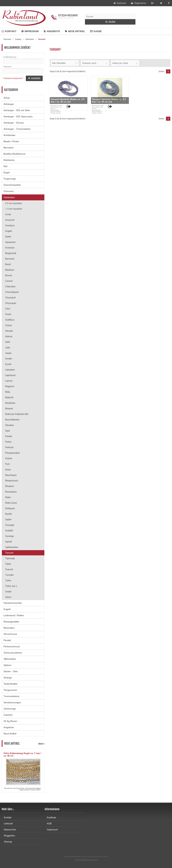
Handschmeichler (13, 603)
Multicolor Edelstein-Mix (17, 414)
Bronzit (9, 275)
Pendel (7, 640)
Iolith (8, 342)
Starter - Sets (11, 671)
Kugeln (7, 609)
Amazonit (10, 220)
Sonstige (9, 536)
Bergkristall (11, 253)
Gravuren (9, 191)
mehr (41, 744)
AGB (48, 824)
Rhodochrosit (12, 481)
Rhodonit (9, 486)
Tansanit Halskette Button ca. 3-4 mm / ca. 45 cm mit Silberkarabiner (67, 102)
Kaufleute (50, 817)
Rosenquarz (11, 492)
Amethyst (10, 225)
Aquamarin (10, 242)
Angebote (52, 31)
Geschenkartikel (12, 185)
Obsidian (9, 425)
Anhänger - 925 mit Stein (17, 110)
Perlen (8, 442)
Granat (8, 325)
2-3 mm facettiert (14, 203)
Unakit (8, 592)
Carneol (9, 281)
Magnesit (10, 386)
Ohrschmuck (10, 634)
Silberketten (10, 659)
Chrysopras (11, 303)
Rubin (8, 497)
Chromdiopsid (12, 292)
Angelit (9, 231)
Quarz (8, 470)
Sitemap (7, 842)
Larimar (9, 381)
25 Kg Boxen (10, 721)
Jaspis (8, 353)
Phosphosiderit (12, 453)
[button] (65, 63)
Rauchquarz (11, 475)
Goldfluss (10, 320)
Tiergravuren (10, 690)
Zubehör (8, 715)
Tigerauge (10, 558)
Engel (7, 172)
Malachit (9, 397)
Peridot (9, 436)
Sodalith (9, 531)
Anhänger (9, 104)
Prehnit (9, 458)
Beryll (8, 264)
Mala (8, 392)
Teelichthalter (11, 684)
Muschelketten (12, 420)
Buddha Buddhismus (15, 154)
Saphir (8, 519)
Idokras (9, 336)
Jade (8, 348)
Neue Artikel (75, 31)
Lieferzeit (7, 824)
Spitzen (7, 665)
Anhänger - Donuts (14, 123)
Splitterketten (12, 547)
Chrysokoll (10, 298)
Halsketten (9, 197)
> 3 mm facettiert (14, 209)
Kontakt (9, 31)
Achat (7, 98)
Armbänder (9, 135)
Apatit (8, 237)
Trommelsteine (11, 696)
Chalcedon (10, 287)
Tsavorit (9, 569)
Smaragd (10, 525)
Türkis (8, 580)
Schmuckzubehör (13, 653)
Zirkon (8, 597)
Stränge (8, 678)
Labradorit (10, 370)
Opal (7, 431)
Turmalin (9, 575)
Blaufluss (10, 270)
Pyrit (7, 464)
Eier (6, 166)
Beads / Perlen (11, 141)
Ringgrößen (8, 836)
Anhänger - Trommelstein (17, 129)
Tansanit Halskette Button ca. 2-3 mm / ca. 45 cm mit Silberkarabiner (109, 102)
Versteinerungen (12, 702)
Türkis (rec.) (11, 586)
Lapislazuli (10, 375)
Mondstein (10, 403)
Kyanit (8, 364)
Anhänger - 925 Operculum (18, 116)
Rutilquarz (10, 508)
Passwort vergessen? (13, 78)
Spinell (8, 542)
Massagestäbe (11, 622)
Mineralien (9, 628)
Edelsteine (9, 160)
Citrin (8, 309)
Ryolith (9, 514)
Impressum (30, 31)
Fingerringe (10, 179)
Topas (8, 564)
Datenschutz (9, 830)
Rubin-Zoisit (11, 503)
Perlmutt (9, 447)
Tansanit (9, 553)
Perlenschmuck (12, 646)
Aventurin (10, 248)
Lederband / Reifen (14, 615)
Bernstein (9, 148)
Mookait (9, 409)
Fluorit (8, 314)
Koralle (9, 359)
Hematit (9, 331)
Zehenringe (10, 709)
